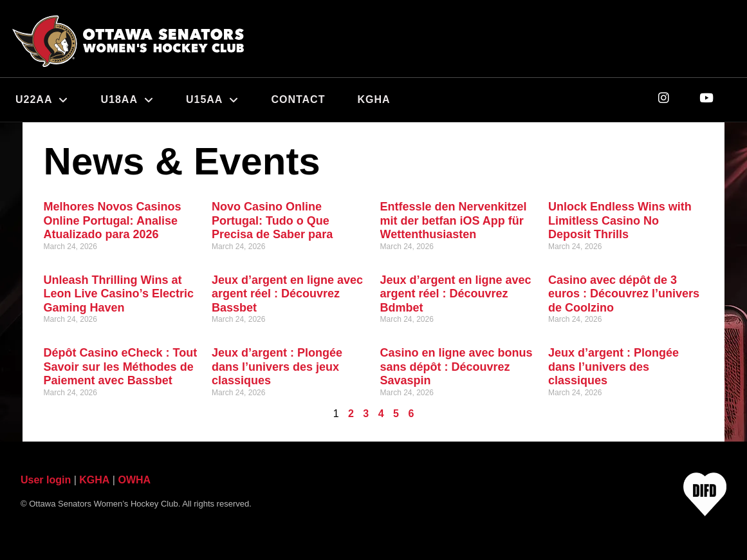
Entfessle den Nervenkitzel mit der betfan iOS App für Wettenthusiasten (454, 220)
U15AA (212, 100)
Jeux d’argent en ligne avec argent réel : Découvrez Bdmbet (456, 294)
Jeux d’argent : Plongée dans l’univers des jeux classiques (277, 367)
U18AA (127, 100)
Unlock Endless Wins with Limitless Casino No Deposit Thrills (620, 220)
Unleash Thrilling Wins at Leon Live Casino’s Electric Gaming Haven (119, 294)
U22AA (42, 100)
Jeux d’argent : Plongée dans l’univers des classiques (613, 367)
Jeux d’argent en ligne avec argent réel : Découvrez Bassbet (287, 294)
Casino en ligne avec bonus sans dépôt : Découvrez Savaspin (456, 367)
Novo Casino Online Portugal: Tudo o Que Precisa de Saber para (272, 220)
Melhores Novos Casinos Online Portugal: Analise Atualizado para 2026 (113, 220)
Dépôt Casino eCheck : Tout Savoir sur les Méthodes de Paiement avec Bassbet (121, 367)
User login (46, 480)
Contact (298, 99)
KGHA (373, 99)
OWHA (134, 480)
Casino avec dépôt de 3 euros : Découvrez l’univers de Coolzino (624, 294)
